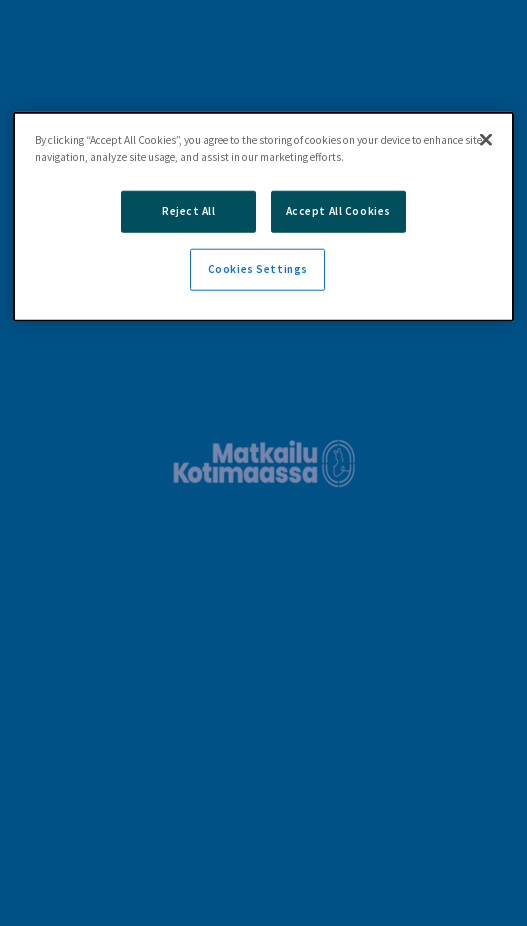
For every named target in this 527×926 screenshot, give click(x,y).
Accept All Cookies (338, 211)
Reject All (189, 211)
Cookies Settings (258, 269)
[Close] (486, 140)
